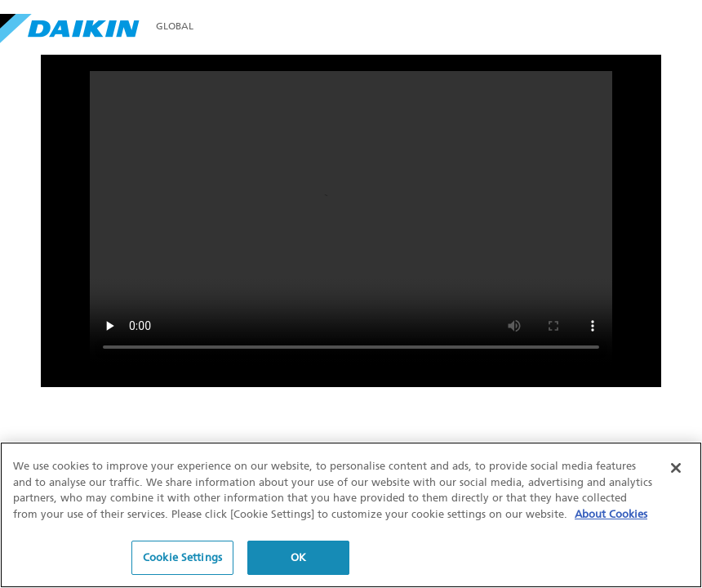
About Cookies (611, 514)
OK (298, 557)
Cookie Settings (182, 557)
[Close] (676, 468)
